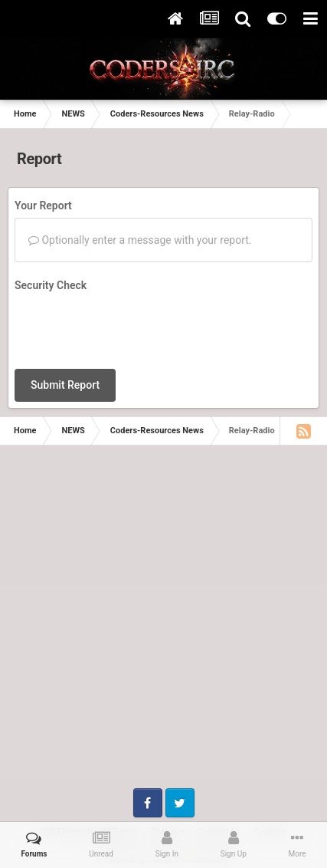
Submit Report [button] (65, 385)
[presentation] (131, 327)
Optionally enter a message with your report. (140, 240)
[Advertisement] (163, 625)
